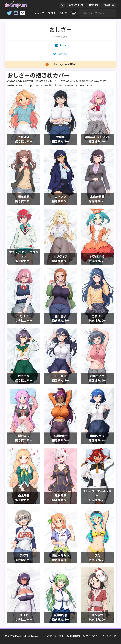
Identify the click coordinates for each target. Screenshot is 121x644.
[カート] (73, 13)
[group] (24, 117)
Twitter (60, 54)
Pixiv (61, 45)
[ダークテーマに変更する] (62, 5)
